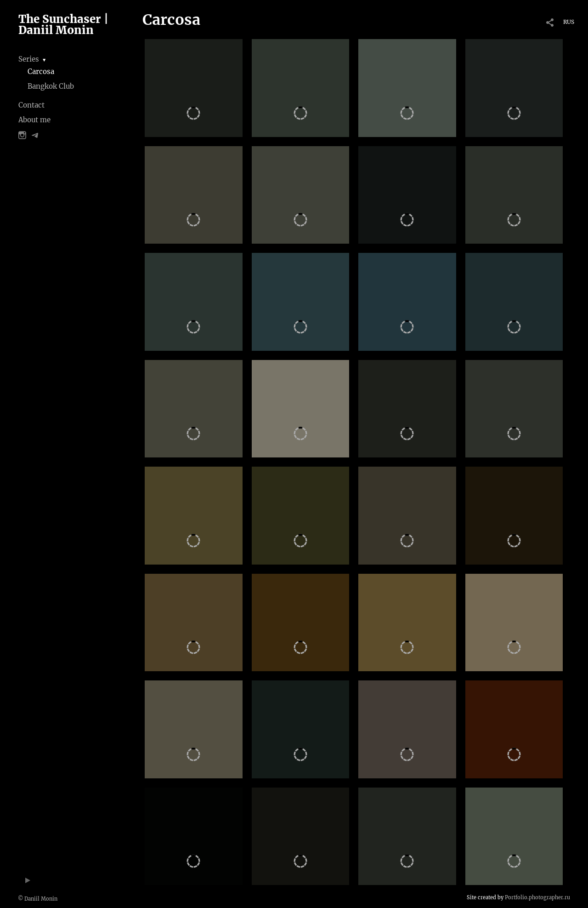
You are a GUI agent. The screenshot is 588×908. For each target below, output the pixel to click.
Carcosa (41, 71)
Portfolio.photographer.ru (537, 897)
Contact (31, 105)
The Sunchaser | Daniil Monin (63, 25)
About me (34, 120)
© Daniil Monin (38, 899)
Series (29, 59)
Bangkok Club (51, 86)
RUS (569, 22)
